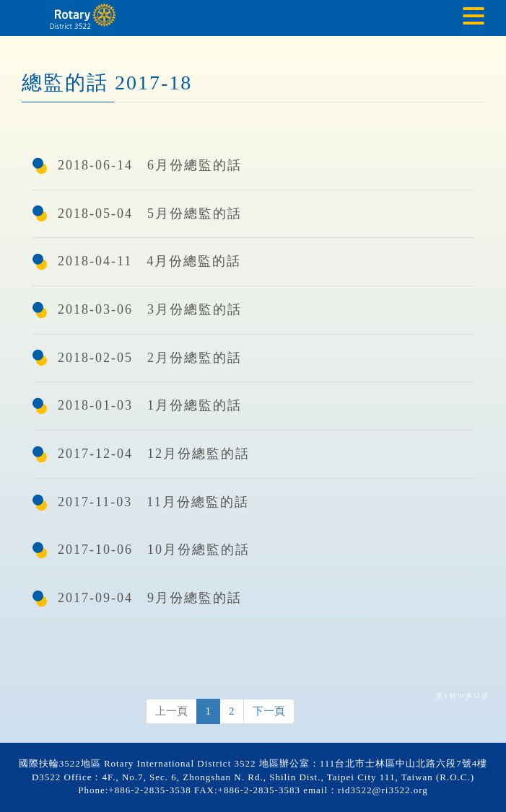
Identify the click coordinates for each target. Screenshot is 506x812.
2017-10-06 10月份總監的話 (154, 550)
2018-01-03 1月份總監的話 (150, 405)
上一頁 (171, 711)
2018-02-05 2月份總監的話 (150, 358)
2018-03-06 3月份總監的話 (150, 309)
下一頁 (269, 711)
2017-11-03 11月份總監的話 (153, 502)
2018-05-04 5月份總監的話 (150, 213)
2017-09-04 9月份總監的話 (150, 598)
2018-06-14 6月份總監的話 (150, 165)
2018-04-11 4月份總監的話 (149, 261)
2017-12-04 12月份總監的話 (154, 454)
